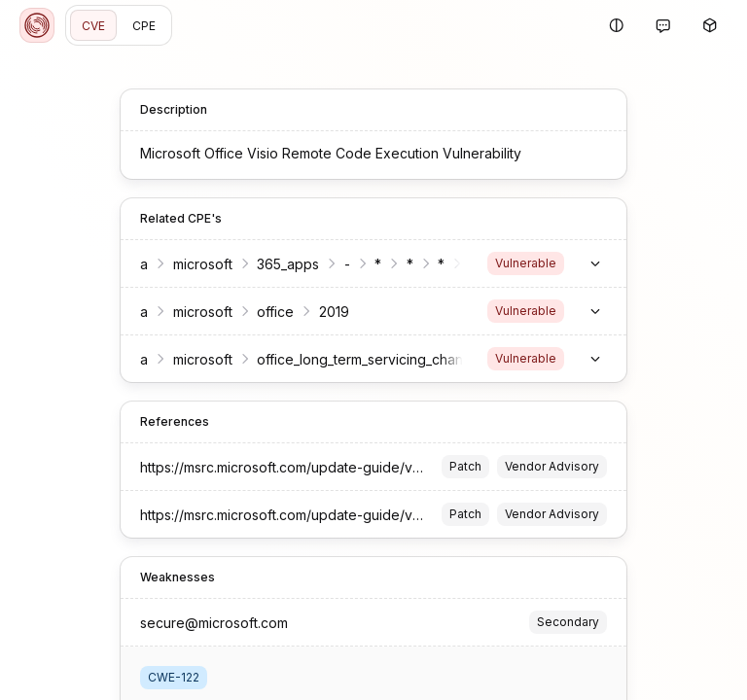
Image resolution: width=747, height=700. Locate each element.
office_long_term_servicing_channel (370, 359)
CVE (93, 26)
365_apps (288, 264)
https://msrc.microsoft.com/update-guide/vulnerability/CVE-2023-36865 (369, 467)
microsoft (203, 264)
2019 (334, 312)
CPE (144, 26)
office (275, 312)
